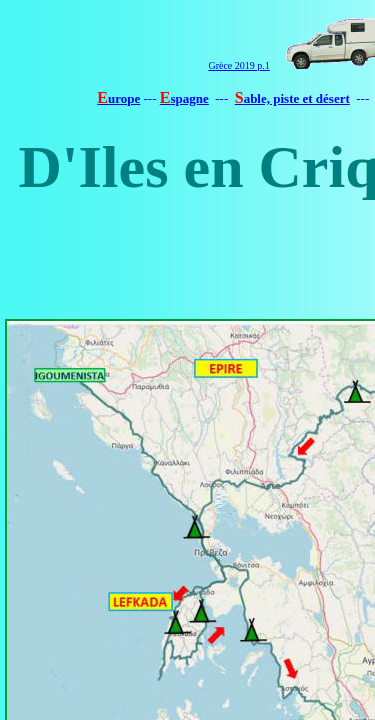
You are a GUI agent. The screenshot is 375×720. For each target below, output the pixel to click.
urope (124, 98)
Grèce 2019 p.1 (238, 65)
